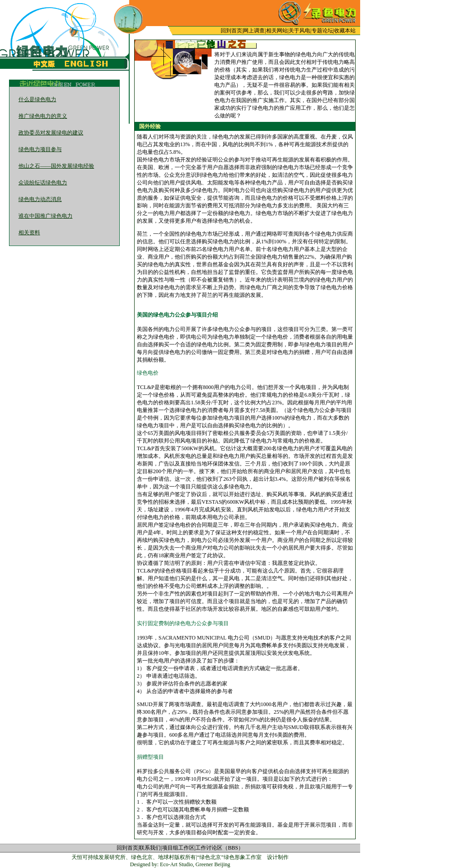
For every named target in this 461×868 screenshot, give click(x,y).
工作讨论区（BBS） (219, 848)
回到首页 (231, 31)
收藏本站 (345, 31)
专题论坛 (322, 31)
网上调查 (254, 31)
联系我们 (150, 848)
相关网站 (277, 31)
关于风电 (299, 31)
